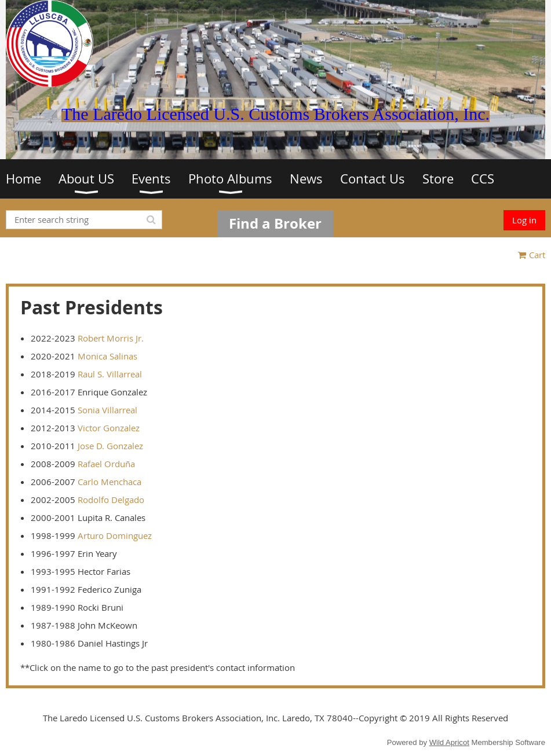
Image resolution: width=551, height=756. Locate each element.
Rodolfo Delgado (111, 500)
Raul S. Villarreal (110, 374)
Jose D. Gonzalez (110, 446)
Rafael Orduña (106, 464)
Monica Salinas (107, 356)
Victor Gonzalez (109, 428)
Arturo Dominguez (115, 535)
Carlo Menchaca (110, 482)
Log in (524, 220)
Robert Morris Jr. (111, 338)
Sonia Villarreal (107, 410)
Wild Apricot (449, 742)
